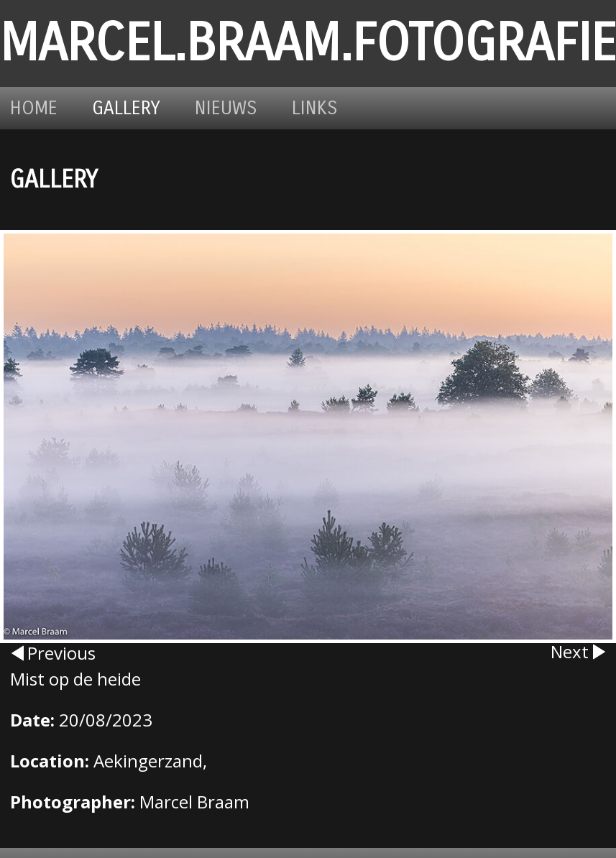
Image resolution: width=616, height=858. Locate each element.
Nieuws (226, 108)
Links (315, 108)
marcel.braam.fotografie (308, 43)
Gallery (126, 108)
